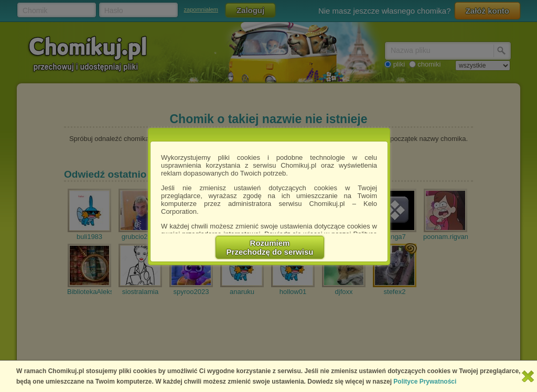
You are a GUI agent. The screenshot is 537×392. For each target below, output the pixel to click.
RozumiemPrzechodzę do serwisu (270, 247)
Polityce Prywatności (425, 382)
